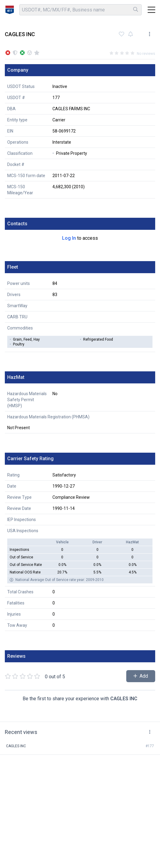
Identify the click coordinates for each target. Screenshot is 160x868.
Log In (69, 238)
